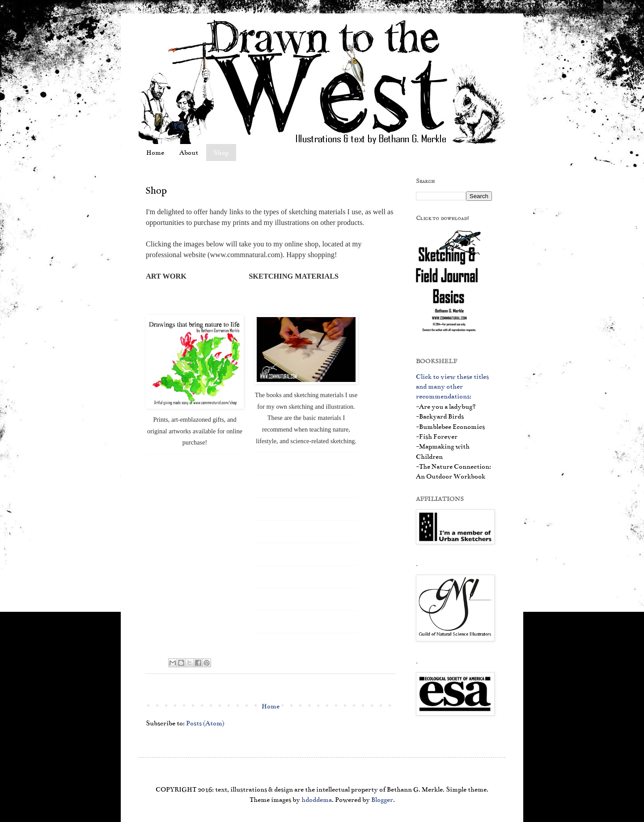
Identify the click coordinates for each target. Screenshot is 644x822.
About (189, 153)
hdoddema (317, 800)
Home (155, 153)
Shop (221, 153)
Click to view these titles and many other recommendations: (452, 387)
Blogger (382, 800)
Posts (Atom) (205, 723)
